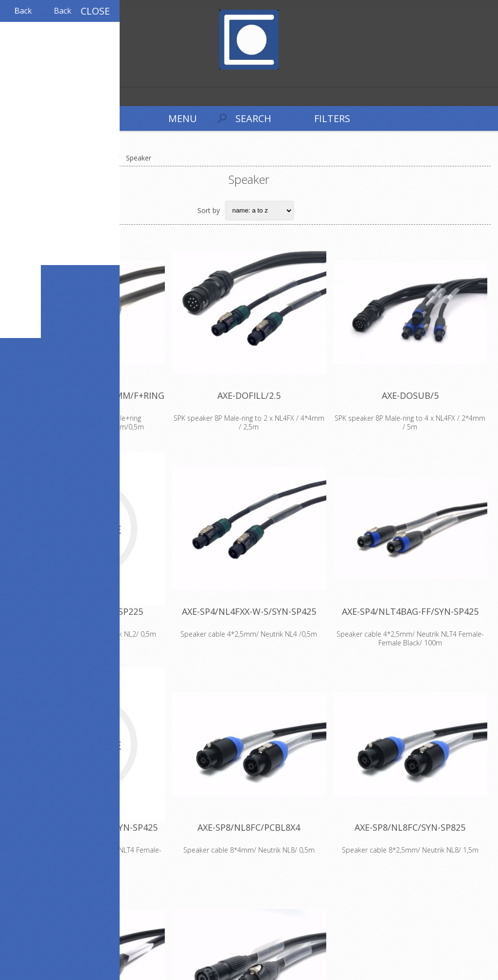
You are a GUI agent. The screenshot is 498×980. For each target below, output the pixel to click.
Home (19, 158)
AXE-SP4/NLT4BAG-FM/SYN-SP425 (88, 827)
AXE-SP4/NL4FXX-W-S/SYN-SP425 (249, 611)
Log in (28, 78)
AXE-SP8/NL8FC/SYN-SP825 (410, 827)
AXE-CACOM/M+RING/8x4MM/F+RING (88, 395)
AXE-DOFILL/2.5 (249, 395)
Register (9, 78)
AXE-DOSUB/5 (410, 395)
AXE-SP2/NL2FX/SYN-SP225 (88, 611)
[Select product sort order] (259, 211)
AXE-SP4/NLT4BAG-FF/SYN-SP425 (410, 611)
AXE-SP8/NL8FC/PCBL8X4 (249, 827)
